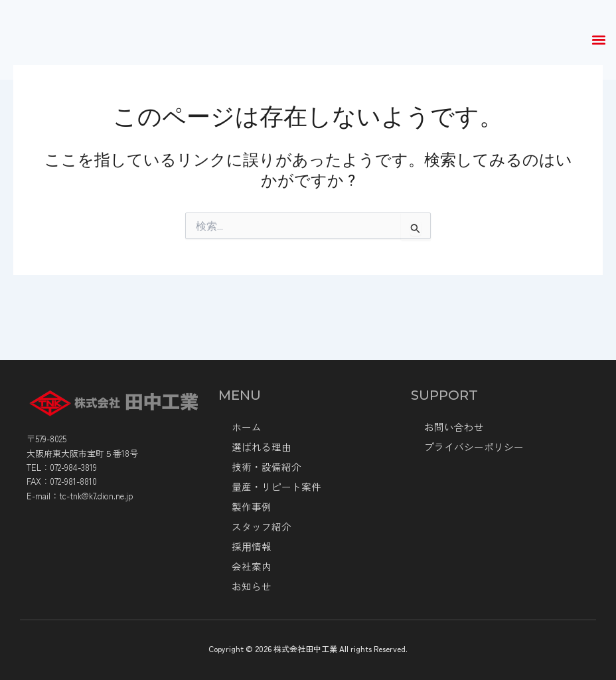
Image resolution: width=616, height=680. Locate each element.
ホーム (246, 427)
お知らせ (250, 586)
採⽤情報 (250, 547)
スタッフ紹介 (260, 527)
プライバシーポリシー (471, 447)
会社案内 (250, 566)
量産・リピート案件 (273, 487)
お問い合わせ (452, 427)
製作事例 (250, 507)
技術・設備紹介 (264, 467)
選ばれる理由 (260, 447)
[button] (598, 40)
